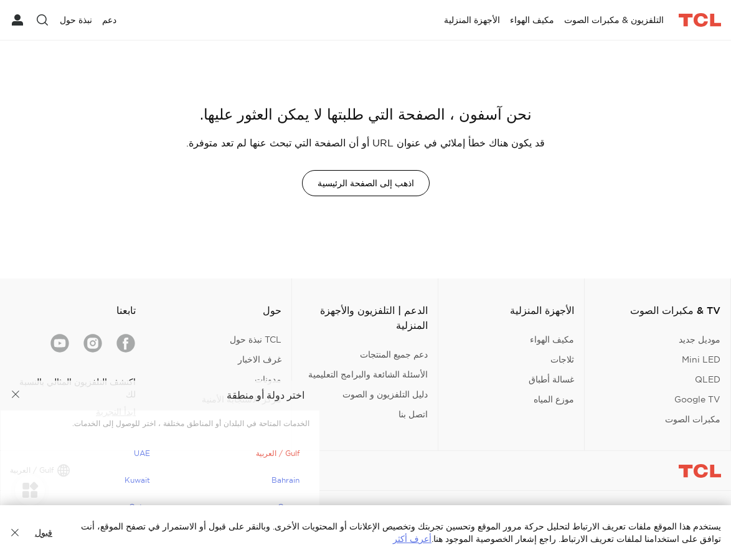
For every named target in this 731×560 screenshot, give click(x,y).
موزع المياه (554, 399)
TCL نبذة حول (256, 339)
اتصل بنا (413, 414)
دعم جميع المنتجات (394, 354)
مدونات (268, 379)
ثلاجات (562, 359)
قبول (44, 533)
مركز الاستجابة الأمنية (242, 399)
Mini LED (701, 359)
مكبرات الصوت (693, 419)
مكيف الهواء (552, 339)
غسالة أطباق (551, 379)
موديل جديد (700, 339)
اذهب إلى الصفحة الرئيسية (366, 183)
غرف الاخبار (260, 359)
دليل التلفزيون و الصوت (385, 394)
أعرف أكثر (412, 539)
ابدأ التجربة (116, 412)
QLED (708, 379)
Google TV (697, 399)
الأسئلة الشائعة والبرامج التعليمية (368, 374)
